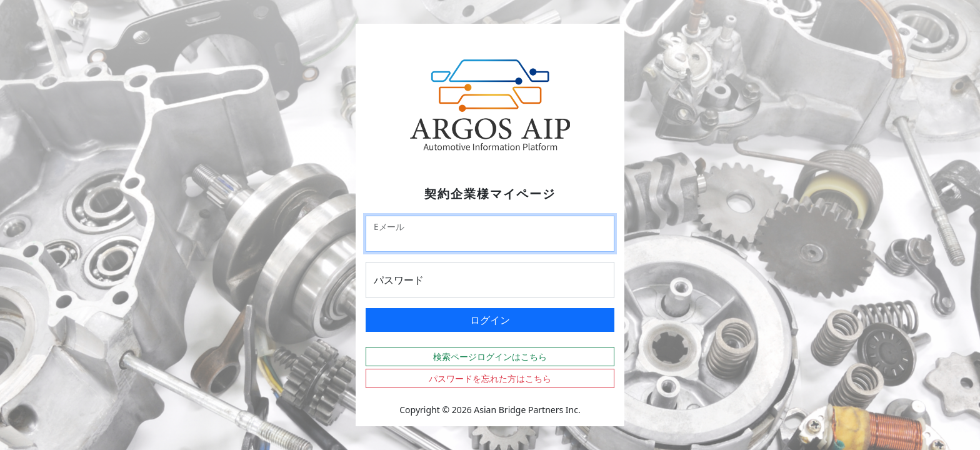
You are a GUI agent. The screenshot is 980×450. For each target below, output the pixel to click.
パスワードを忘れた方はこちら (490, 378)
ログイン (490, 320)
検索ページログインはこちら (490, 357)
